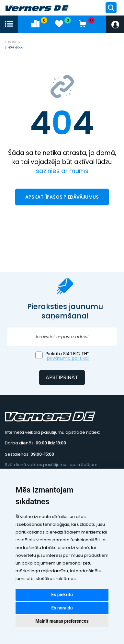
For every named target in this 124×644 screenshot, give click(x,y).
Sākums (14, 42)
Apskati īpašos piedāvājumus (62, 197)
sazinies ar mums (62, 171)
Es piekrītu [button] (62, 595)
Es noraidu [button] (62, 608)
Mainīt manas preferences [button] (62, 621)
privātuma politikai (68, 358)
